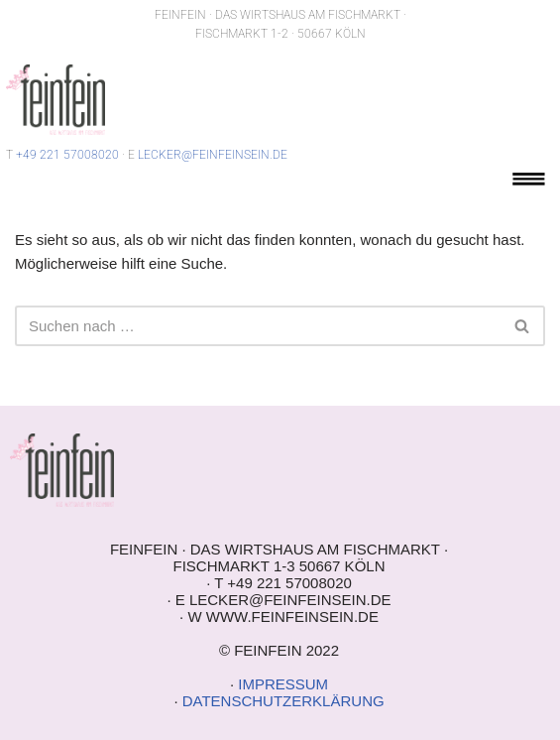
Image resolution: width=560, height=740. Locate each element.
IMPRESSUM (283, 684)
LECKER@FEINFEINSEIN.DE (213, 155)
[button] (529, 182)
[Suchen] (258, 326)
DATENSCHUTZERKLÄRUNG (283, 701)
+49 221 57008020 (67, 155)
